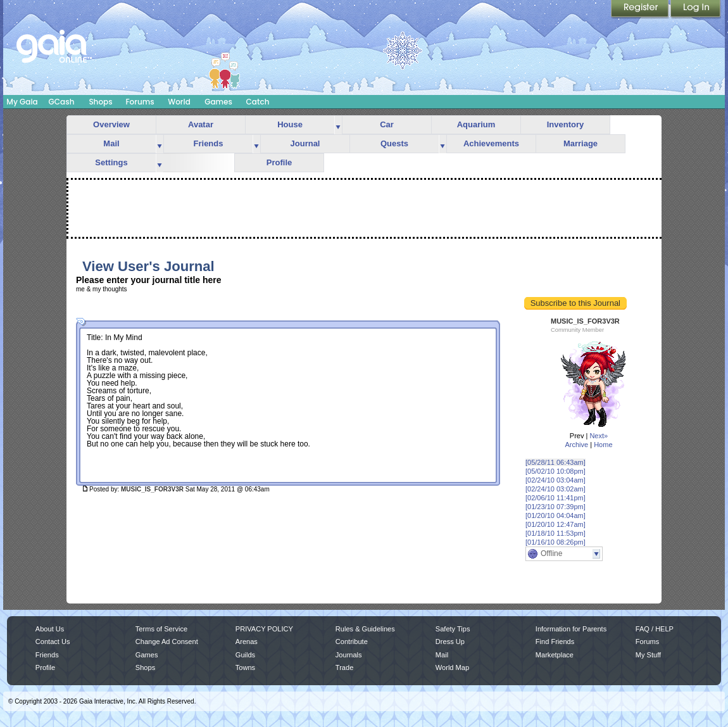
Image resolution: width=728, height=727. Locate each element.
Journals (349, 655)
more (338, 125)
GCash (62, 102)
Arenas (247, 642)
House (290, 124)
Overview (111, 124)
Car (387, 124)
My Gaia (22, 102)
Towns (245, 667)
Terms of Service (161, 629)
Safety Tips (453, 629)
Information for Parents (571, 629)
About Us (50, 629)
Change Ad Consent (167, 642)
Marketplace (555, 655)
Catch (258, 102)
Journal (305, 143)
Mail (111, 143)
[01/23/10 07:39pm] (555, 507)
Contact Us (53, 642)
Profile (279, 162)
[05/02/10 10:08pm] (555, 471)
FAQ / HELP (655, 629)
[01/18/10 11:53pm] (555, 533)
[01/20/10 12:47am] (555, 524)
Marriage (581, 143)
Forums (140, 102)
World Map (452, 667)
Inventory (566, 124)
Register (641, 9)
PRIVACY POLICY (264, 629)
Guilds (245, 655)
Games (218, 102)
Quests (394, 143)
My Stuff (648, 655)
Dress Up (450, 642)
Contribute (352, 642)
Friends (209, 143)
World (179, 102)
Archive (576, 445)
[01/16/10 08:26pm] (555, 542)
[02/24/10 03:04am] (555, 480)
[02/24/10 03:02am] (555, 489)
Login (696, 9)
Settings (111, 162)
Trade (344, 667)
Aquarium (476, 124)
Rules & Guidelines (365, 629)
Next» (599, 436)
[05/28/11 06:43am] (555, 462)
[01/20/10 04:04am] (555, 515)
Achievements (491, 143)
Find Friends (555, 642)
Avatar (201, 124)
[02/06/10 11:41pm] (555, 498)
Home (603, 445)
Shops (100, 102)
